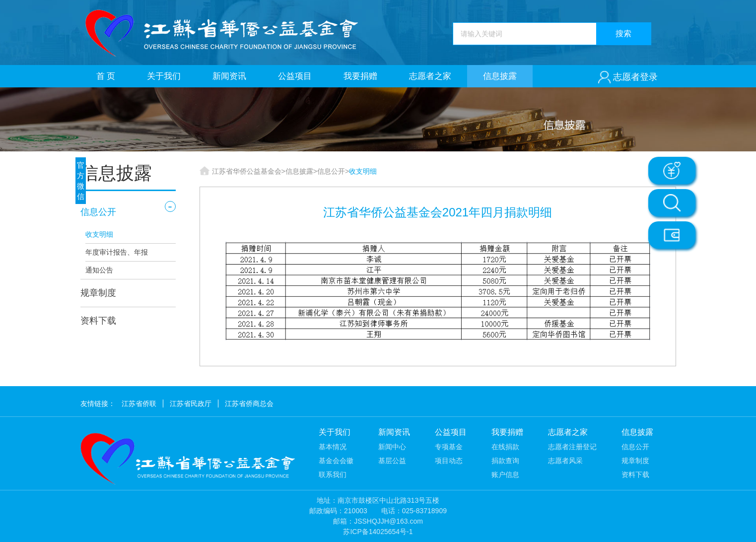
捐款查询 (505, 461)
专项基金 (449, 447)
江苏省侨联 (139, 404)
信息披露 (500, 76)
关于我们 (164, 76)
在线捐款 (505, 447)
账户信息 (505, 474)
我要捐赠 (360, 76)
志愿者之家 (430, 76)
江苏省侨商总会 (249, 404)
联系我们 (333, 474)
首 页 (106, 76)
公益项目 (295, 76)
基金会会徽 (336, 461)
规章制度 (98, 293)
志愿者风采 (565, 461)
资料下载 (98, 321)
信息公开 (98, 212)
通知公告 (99, 270)
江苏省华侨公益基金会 (247, 171)
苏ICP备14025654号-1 (378, 532)
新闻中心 (392, 447)
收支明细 (99, 234)
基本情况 (333, 447)
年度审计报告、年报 (117, 252)
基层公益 (392, 461)
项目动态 (449, 461)
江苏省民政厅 (191, 404)
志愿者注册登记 (572, 447)
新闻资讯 (229, 76)
